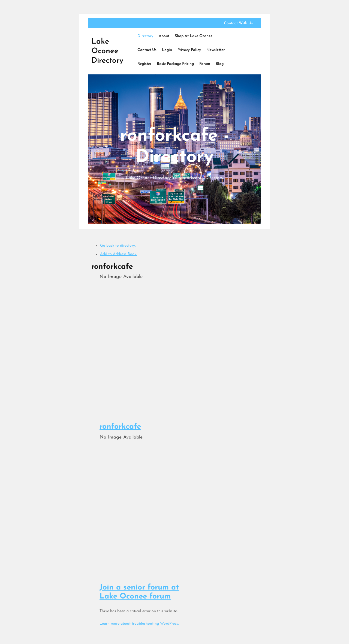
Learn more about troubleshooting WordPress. (139, 624)
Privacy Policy (189, 50)
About (164, 36)
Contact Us (147, 50)
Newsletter (216, 50)
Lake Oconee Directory (107, 51)
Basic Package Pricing (175, 64)
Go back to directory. (118, 246)
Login (167, 50)
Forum (205, 64)
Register (144, 64)
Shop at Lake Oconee (194, 36)
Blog (220, 64)
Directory (145, 36)
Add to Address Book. (118, 254)
